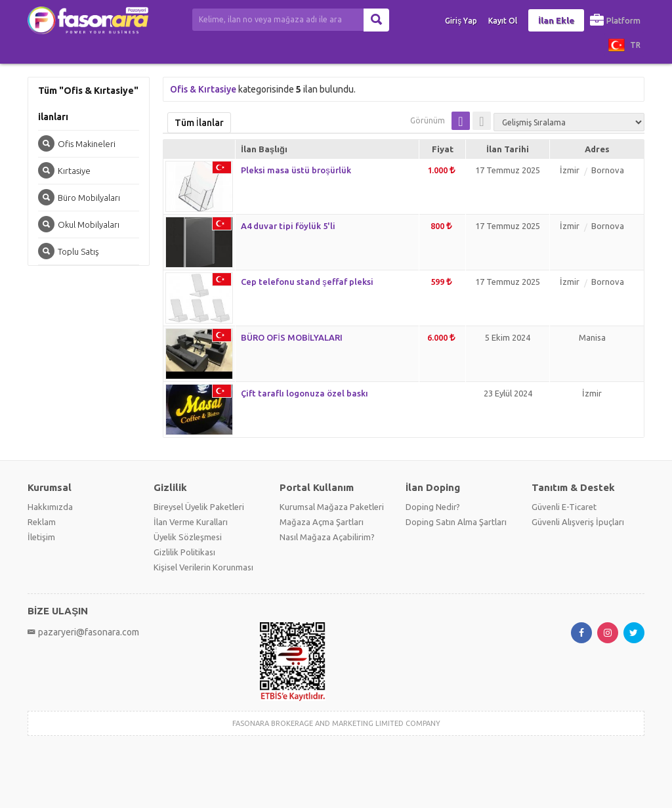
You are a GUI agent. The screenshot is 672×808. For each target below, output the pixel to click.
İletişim (41, 537)
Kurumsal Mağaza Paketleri (332, 507)
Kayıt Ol (503, 21)
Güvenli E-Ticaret (564, 507)
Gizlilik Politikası (184, 552)
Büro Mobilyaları (79, 197)
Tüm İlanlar (199, 123)
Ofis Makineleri (77, 143)
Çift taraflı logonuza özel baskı (304, 393)
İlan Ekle (556, 20)
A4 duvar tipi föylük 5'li (288, 226)
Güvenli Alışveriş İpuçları (578, 522)
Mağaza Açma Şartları (322, 522)
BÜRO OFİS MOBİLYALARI (292, 337)
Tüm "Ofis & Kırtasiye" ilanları (88, 104)
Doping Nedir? (433, 507)
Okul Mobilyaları (79, 224)
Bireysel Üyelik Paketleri (199, 507)
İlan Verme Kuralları (191, 522)
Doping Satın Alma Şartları (456, 522)
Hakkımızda (50, 507)
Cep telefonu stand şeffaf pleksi (307, 282)
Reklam (42, 522)
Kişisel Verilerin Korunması (203, 567)
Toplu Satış (69, 251)
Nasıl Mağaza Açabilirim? (327, 537)
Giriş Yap (461, 21)
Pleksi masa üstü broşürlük (296, 170)
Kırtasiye (64, 170)
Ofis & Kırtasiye (203, 89)
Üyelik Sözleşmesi (188, 537)
